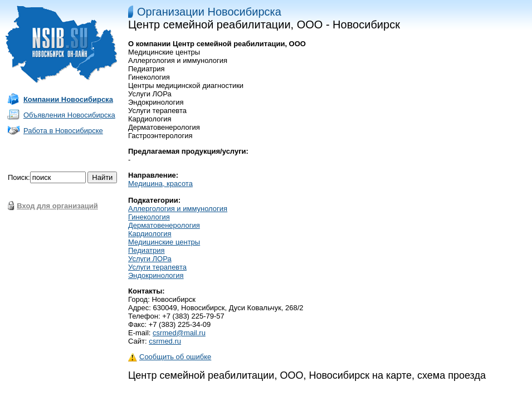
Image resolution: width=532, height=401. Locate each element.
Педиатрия (147, 250)
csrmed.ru (165, 341)
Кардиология (150, 234)
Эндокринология (156, 275)
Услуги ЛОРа (150, 259)
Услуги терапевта (157, 267)
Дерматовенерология (164, 225)
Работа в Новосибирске (63, 131)
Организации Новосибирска (209, 12)
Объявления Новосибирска (69, 115)
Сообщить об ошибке (170, 357)
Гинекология (149, 217)
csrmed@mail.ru (179, 333)
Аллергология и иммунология (178, 209)
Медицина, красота (160, 184)
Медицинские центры (164, 242)
